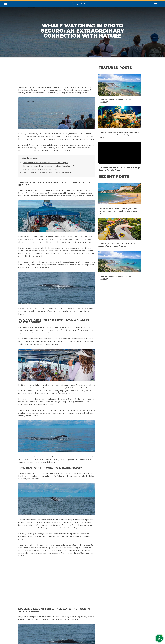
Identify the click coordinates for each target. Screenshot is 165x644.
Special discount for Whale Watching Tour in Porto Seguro (47, 173)
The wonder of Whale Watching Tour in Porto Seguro (45, 163)
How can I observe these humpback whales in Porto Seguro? (48, 166)
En (157, 4)
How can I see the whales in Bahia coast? (40, 169)
